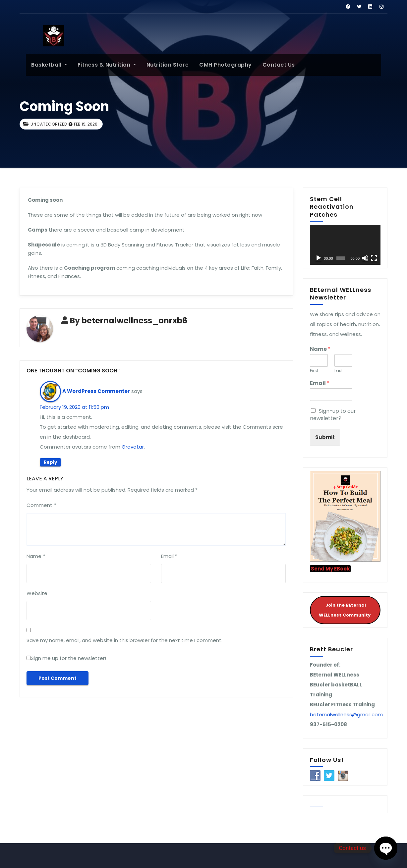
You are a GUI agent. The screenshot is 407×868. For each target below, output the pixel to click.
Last (339, 371)
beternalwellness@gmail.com (346, 714)
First (314, 371)
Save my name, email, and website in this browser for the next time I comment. (124, 640)
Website (37, 593)
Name (36, 556)
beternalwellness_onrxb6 (134, 321)
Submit (325, 437)
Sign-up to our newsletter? (333, 415)
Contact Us (272, 65)
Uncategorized (49, 124)
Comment (41, 505)
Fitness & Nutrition (100, 65)
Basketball (43, 65)
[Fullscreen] (374, 258)
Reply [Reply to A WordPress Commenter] (50, 462)
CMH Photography (219, 65)
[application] (345, 245)
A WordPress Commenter (96, 391)
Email (169, 556)
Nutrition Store (161, 65)
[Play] (319, 258)
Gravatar (133, 447)
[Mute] (365, 258)
